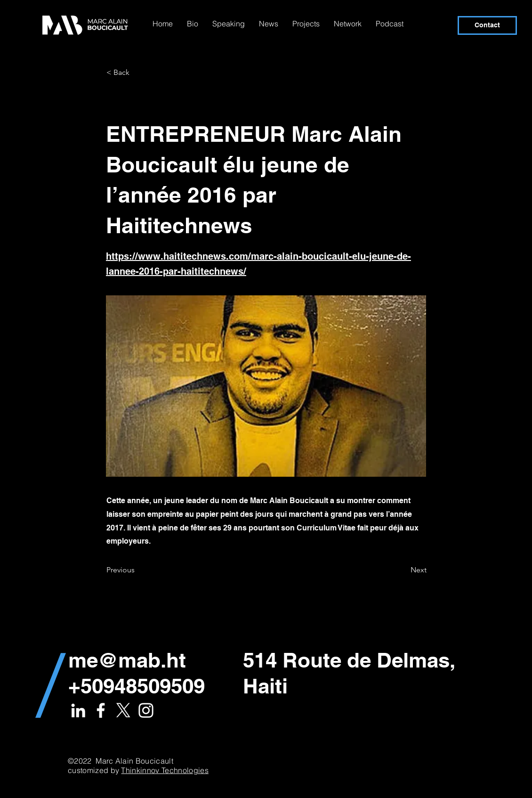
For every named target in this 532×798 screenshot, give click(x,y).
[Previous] (137, 570)
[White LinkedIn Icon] (78, 710)
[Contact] (487, 25)
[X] (123, 710)
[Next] (403, 570)
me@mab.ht (127, 660)
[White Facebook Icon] (101, 710)
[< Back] (137, 73)
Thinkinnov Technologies (165, 770)
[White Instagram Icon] (146, 710)
